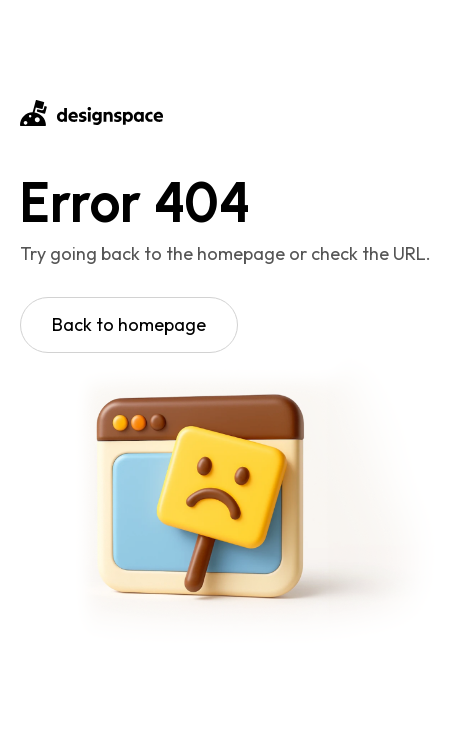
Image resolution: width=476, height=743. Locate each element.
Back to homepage (129, 324)
